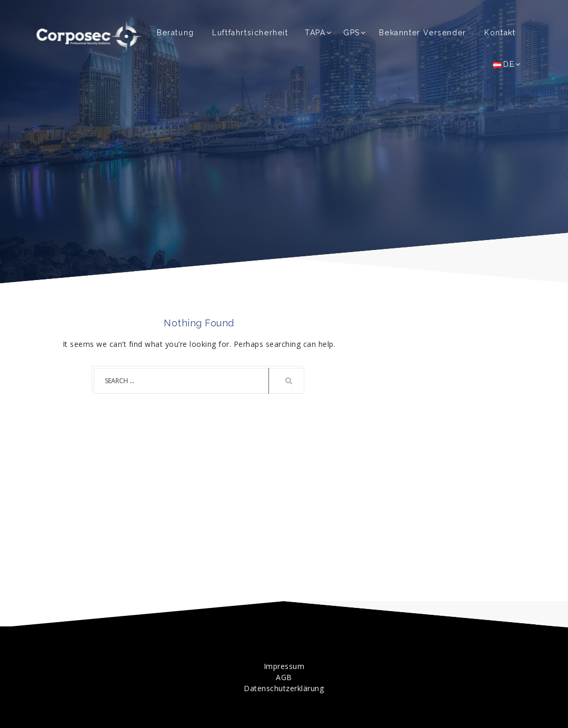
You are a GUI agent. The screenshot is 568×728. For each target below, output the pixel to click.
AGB (284, 677)
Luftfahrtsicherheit (250, 33)
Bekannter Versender (422, 33)
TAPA (315, 33)
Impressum (284, 666)
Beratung (176, 33)
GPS (352, 33)
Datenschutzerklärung (284, 688)
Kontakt (500, 33)
